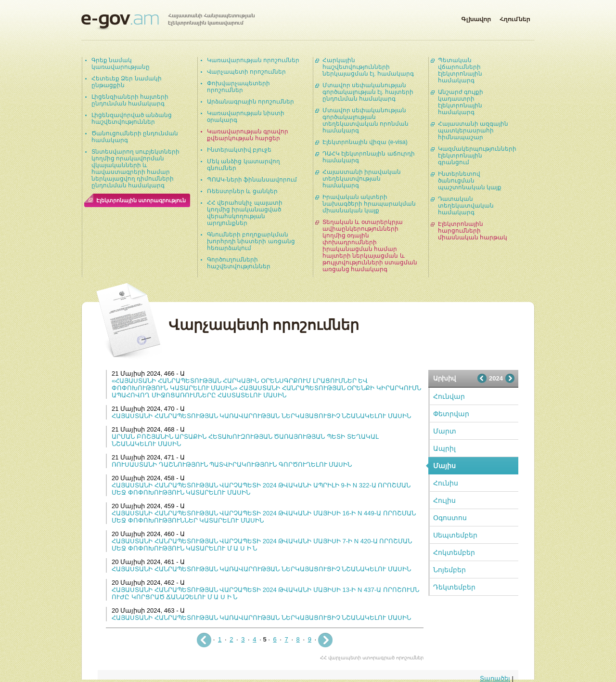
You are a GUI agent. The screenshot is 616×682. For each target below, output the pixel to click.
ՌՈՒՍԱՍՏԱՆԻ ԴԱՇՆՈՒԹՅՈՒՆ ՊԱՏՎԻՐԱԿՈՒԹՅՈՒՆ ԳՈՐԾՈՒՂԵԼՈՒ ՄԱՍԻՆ (232, 465)
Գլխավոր (476, 17)
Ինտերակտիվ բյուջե (239, 150)
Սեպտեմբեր (455, 535)
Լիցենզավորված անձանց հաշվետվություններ (132, 118)
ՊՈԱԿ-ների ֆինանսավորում (252, 180)
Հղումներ (515, 17)
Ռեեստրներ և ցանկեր (242, 191)
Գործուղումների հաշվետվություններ (239, 263)
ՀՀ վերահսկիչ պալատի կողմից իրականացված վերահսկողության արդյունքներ (245, 213)
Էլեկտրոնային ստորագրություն (141, 200)
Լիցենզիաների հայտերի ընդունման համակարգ (130, 100)
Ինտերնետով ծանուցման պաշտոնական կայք (470, 181)
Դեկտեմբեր (454, 587)
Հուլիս (444, 500)
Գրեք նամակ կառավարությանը (121, 64)
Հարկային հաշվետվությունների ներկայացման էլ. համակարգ (368, 67)
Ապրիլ (444, 448)
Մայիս (444, 466)
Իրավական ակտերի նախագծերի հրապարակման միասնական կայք (369, 204)
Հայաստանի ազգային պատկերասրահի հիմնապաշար (473, 131)
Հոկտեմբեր (454, 552)
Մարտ (445, 431)
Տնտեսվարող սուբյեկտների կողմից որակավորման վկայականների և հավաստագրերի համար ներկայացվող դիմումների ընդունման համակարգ (135, 169)
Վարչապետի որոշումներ (246, 72)
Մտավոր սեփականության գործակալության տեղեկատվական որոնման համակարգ (366, 120)
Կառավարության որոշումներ (253, 60)
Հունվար (449, 396)
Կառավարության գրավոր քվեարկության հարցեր (248, 135)
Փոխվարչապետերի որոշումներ (238, 87)
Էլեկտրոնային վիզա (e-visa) (365, 142)
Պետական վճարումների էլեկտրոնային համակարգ (460, 70)
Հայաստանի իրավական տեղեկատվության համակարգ (362, 179)
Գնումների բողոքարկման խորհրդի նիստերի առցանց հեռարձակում (251, 241)
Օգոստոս (450, 518)
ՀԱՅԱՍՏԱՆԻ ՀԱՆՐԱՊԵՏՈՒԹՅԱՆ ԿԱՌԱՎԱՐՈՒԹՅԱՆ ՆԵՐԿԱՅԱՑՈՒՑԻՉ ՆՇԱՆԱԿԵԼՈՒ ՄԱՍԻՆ (261, 416)
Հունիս (446, 483)
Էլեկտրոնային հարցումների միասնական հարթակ (473, 231)
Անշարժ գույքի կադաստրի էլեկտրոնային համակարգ (461, 102)
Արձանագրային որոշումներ (250, 102)
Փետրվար (451, 414)
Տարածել (495, 678)
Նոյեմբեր (449, 570)
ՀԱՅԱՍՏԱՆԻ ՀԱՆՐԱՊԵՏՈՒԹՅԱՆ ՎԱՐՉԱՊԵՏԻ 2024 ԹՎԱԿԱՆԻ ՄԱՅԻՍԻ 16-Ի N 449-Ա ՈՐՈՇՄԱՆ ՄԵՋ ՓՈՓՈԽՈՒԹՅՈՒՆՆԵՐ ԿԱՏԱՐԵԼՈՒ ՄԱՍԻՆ (264, 517)
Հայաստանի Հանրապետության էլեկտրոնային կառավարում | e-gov (168, 22)
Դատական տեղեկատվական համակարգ (466, 206)
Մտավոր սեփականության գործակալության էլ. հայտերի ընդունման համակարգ (368, 92)
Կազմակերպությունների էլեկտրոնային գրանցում (477, 156)
